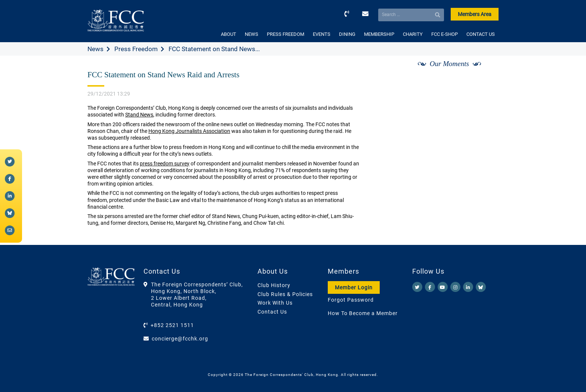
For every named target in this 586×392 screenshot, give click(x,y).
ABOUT (229, 34)
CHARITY (413, 34)
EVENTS (322, 34)
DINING (347, 34)
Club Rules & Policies (285, 294)
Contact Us (272, 312)
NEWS (252, 34)
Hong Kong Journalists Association (189, 131)
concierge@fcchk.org (180, 339)
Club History (274, 285)
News (95, 49)
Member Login (354, 287)
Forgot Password (351, 300)
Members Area (475, 14)
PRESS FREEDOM (286, 34)
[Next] (485, 72)
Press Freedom (136, 49)
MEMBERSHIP (379, 34)
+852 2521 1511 (172, 325)
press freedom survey (165, 164)
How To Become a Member (363, 313)
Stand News (139, 115)
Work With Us (275, 303)
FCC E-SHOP (445, 34)
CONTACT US (481, 34)
